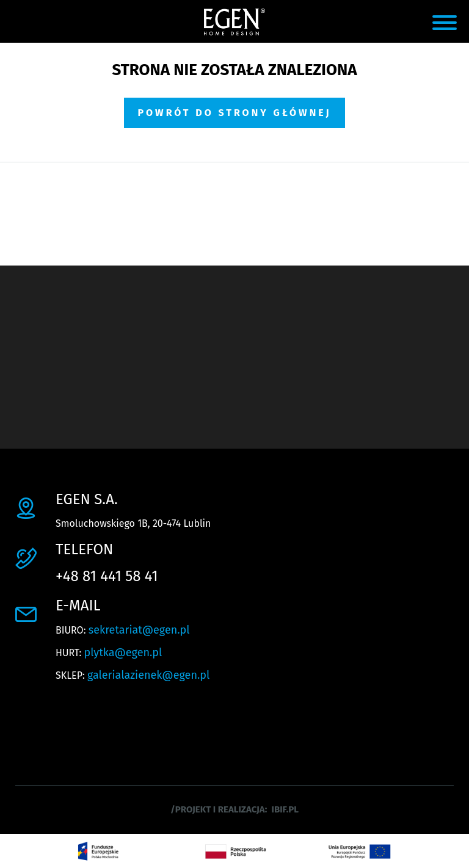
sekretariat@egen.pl (139, 630)
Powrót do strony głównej (234, 113)
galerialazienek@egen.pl (148, 675)
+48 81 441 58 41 (107, 576)
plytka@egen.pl (123, 653)
